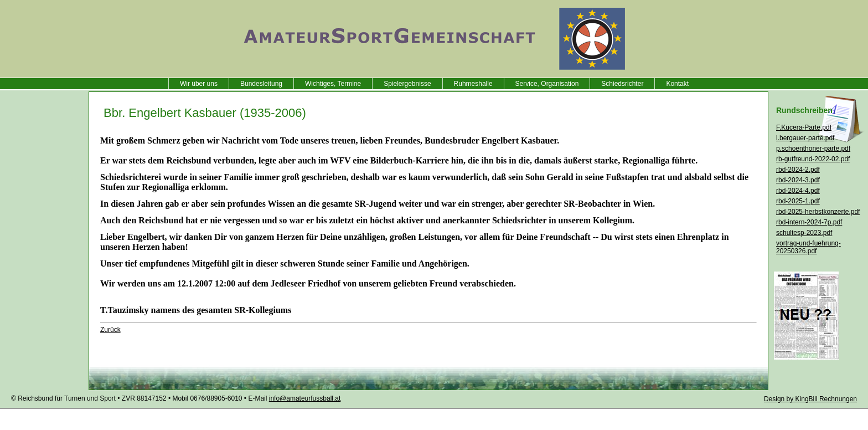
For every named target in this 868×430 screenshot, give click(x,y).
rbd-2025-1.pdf (798, 201)
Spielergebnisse (407, 84)
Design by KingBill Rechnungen (810, 399)
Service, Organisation (547, 84)
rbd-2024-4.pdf (798, 191)
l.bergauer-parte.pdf (805, 138)
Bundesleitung (261, 84)
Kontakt (677, 84)
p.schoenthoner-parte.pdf (813, 149)
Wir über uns (199, 84)
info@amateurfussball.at (305, 398)
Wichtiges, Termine (333, 84)
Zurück (110, 330)
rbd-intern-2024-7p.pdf (809, 222)
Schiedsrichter (622, 84)
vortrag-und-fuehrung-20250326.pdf (808, 247)
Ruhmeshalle (473, 84)
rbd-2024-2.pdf (798, 170)
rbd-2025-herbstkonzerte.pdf (818, 212)
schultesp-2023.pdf (804, 233)
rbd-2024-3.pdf (798, 180)
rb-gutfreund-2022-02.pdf (813, 159)
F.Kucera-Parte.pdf (804, 127)
